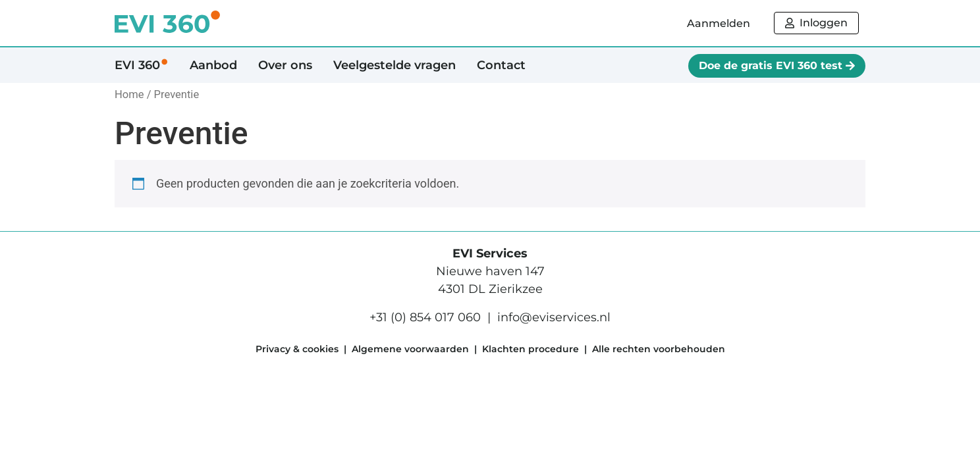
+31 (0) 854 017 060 (425, 317)
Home (129, 94)
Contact (501, 65)
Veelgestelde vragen (395, 65)
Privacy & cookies (297, 349)
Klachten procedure (531, 349)
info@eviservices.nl (554, 317)
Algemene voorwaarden (410, 349)
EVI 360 (142, 65)
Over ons (285, 65)
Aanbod (213, 65)
